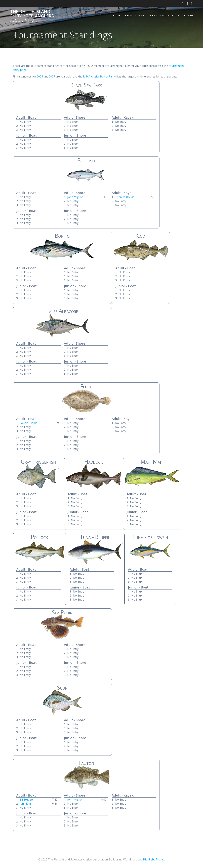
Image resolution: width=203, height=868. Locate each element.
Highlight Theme (154, 859)
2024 (40, 76)
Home (116, 15)
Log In (189, 15)
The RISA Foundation (165, 15)
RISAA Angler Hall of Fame (99, 76)
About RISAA (134, 15)
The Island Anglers (32, 16)
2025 (52, 76)
